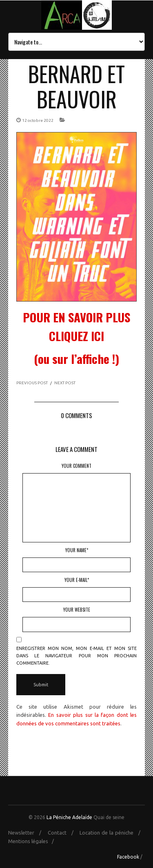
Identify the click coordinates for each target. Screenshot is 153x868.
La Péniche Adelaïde (69, 817)
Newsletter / (27, 833)
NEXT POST (65, 383)
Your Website (77, 610)
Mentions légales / (33, 841)
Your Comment (76, 466)
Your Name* (77, 550)
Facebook (128, 857)
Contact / (63, 833)
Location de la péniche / (112, 833)
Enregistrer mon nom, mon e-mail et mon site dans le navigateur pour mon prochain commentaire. (76, 656)
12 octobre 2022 (38, 120)
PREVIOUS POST (32, 383)
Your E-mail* (77, 580)
